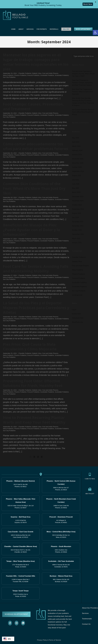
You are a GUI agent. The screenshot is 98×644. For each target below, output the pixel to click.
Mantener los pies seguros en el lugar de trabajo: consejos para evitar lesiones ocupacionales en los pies (36, 62)
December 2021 (78, 222)
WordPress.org (77, 322)
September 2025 (78, 171)
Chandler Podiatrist (25, 73)
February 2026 (77, 150)
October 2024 (77, 205)
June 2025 (76, 184)
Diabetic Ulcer (37, 73)
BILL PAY (66, 29)
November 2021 (78, 226)
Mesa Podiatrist (8, 75)
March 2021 (76, 238)
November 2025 (78, 163)
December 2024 (78, 197)
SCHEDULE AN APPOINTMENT (16, 614)
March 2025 (76, 192)
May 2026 (76, 138)
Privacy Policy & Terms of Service (49, 640)
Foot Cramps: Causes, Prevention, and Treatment (33, 106)
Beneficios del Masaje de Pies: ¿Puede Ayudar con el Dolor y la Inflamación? (32, 230)
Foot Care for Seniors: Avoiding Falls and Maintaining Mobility (36, 269)
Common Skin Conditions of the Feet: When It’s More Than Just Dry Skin (34, 188)
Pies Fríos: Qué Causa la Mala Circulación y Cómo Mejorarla (30, 347)
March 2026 (76, 146)
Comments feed (78, 318)
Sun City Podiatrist (9, 77)
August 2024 (77, 213)
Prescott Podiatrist (33, 75)
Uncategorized (77, 295)
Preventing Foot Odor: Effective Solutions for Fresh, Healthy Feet (33, 383)
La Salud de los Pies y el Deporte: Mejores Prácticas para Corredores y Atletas (36, 308)
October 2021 (77, 230)
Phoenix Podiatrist (20, 75)
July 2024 (75, 217)
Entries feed (76, 314)
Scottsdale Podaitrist (47, 75)
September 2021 (78, 234)
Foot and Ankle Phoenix (50, 73)
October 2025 (77, 167)
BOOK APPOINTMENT (83, 29)
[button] (95, 33)
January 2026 (77, 155)
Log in (74, 310)
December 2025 (78, 159)
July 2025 (75, 180)
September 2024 (78, 209)
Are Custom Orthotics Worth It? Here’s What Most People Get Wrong (83, 112)
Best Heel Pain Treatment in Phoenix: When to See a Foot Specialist (82, 92)
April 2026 (76, 142)
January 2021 (77, 243)
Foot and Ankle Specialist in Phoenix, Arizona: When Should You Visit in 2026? (83, 74)
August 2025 (77, 176)
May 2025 (76, 188)
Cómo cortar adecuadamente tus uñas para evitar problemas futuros (35, 146)
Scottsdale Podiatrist (62, 75)
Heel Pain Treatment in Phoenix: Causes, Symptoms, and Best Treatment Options (83, 83)
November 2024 (78, 201)
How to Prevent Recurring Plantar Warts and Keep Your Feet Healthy (34, 420)
